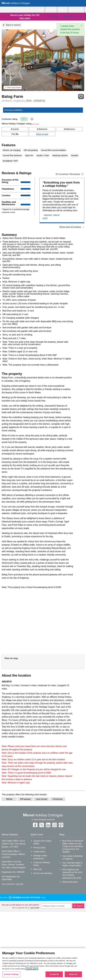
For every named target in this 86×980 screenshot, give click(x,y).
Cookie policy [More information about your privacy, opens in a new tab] (32, 969)
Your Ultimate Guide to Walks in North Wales (72, 864)
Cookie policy (39, 852)
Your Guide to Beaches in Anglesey (72, 857)
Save (81, 97)
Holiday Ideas (68, 17)
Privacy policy (40, 848)
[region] (43, 964)
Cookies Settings (11, 974)
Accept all (54, 974)
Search (80, 906)
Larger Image (13, 87)
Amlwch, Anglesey (23, 101)
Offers (80, 17)
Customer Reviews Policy (42, 864)
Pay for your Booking (43, 873)
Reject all (73, 974)
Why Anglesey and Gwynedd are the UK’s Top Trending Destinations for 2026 (72, 874)
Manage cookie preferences (40, 857)
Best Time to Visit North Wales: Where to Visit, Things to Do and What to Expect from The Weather (73, 846)
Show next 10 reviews (70, 227)
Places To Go (54, 17)
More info (38, 869)
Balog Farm (12, 96)
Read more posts (70, 882)
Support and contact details (42, 842)
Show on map (42, 134)
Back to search (13, 25)
